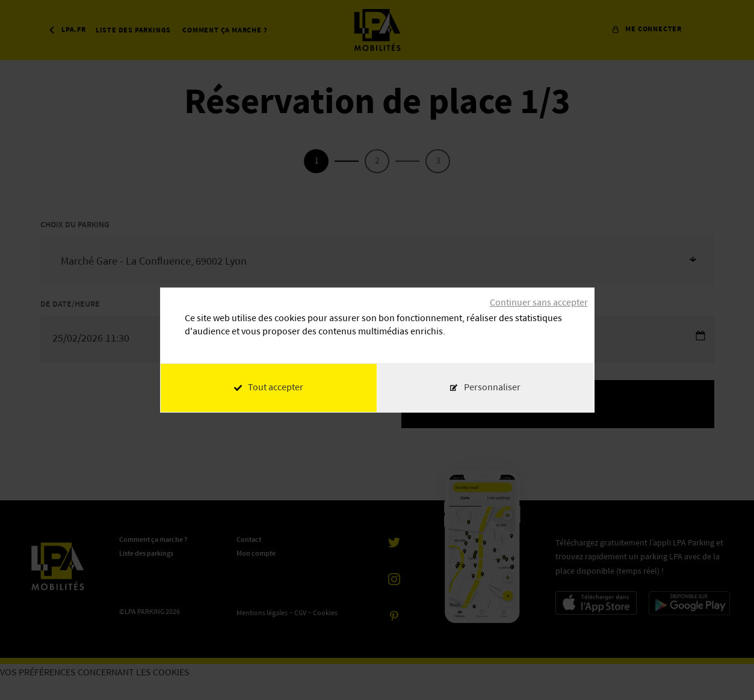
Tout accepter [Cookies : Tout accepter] (269, 388)
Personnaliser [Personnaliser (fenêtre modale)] (492, 388)
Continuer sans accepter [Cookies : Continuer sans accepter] (539, 303)
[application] (724, 670)
